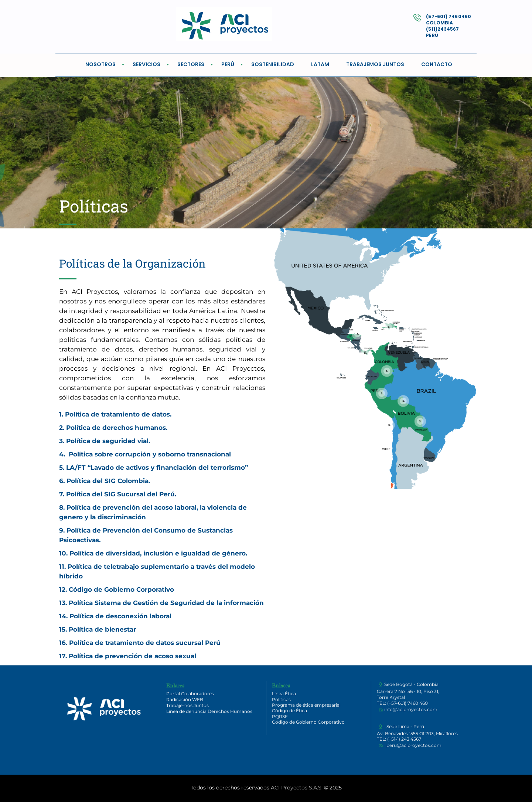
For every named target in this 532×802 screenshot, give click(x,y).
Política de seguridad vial (107, 441)
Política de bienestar (102, 629)
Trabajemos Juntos (187, 705)
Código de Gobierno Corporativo (121, 589)
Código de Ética (289, 711)
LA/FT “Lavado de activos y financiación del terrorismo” (157, 468)
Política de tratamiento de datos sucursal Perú (145, 643)
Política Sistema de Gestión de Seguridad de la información (166, 603)
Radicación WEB (185, 699)
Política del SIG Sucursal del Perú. (120, 494)
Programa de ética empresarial (306, 705)
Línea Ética (284, 694)
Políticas (281, 699)
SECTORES (191, 64)
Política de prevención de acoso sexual (132, 656)
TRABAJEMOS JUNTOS (375, 64)
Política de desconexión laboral (120, 616)
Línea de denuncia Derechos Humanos (209, 711)
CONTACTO (437, 64)
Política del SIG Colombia (108, 481)
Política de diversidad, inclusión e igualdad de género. (158, 553)
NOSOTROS (100, 64)
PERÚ (228, 64)
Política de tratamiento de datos (117, 414)
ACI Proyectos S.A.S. (297, 788)
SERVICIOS (146, 64)
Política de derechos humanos (116, 428)
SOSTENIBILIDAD (273, 64)
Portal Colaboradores (190, 694)
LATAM (320, 64)
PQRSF (280, 716)
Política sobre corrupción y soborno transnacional (150, 454)
